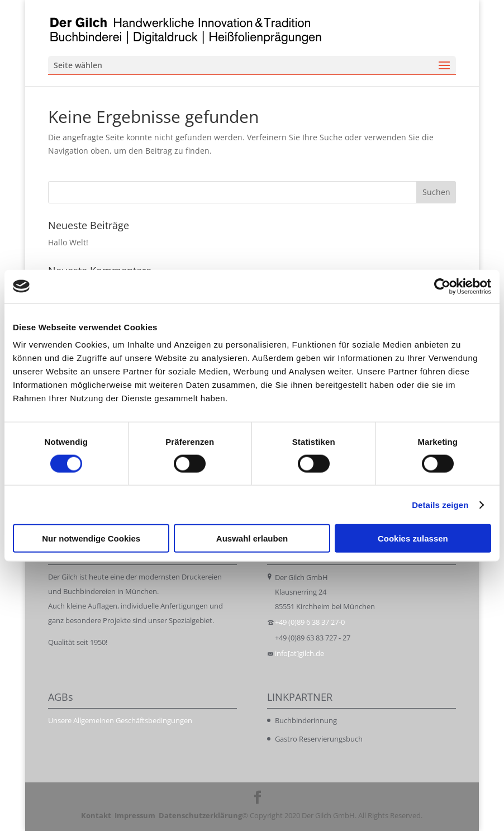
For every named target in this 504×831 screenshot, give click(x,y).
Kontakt (96, 815)
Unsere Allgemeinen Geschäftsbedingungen (120, 720)
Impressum (135, 815)
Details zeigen (440, 504)
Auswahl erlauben (252, 538)
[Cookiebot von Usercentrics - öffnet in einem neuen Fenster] (442, 286)
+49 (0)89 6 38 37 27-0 (310, 622)
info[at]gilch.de (299, 653)
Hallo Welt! (68, 242)
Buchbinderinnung (306, 720)
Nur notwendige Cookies (91, 538)
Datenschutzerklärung (200, 815)
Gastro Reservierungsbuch (319, 739)
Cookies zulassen (413, 538)
